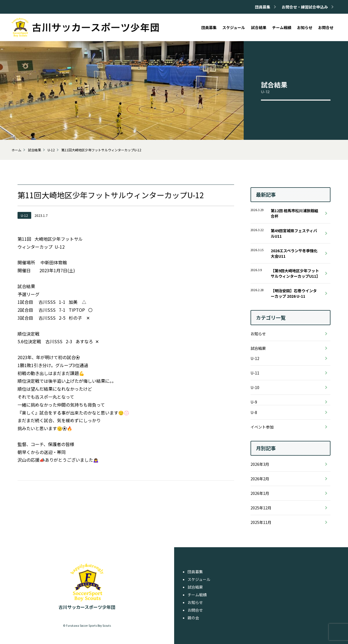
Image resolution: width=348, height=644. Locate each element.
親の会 (193, 618)
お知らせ (258, 334)
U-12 (255, 358)
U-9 (254, 402)
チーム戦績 (197, 595)
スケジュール (199, 579)
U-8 (254, 412)
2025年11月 (261, 522)
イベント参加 (262, 427)
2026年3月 (260, 464)
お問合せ (195, 610)
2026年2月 (260, 479)
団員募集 (195, 572)
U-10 (255, 387)
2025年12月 (261, 508)
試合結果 (258, 348)
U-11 (255, 373)
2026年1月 (260, 493)
